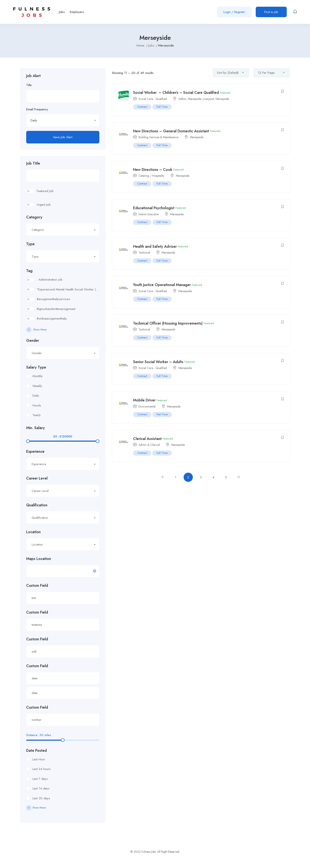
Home (140, 45)
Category (34, 217)
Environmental (147, 406)
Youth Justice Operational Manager (162, 285)
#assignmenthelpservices (53, 299)
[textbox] (60, 230)
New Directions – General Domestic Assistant (171, 131)
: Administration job (50, 280)
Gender (33, 340)
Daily (36, 396)
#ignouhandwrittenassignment (56, 309)
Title (29, 85)
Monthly (38, 376)
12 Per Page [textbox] (266, 73)
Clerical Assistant (147, 439)
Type (30, 244)
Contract (142, 107)
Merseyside (194, 99)
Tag (29, 271)
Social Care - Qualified (153, 99)
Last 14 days (41, 788)
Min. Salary (36, 428)
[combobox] (63, 120)
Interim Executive (149, 214)
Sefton (182, 99)
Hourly (37, 405)
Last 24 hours (42, 769)
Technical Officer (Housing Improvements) (168, 323)
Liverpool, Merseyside (216, 99)
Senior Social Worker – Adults (158, 362)
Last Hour (39, 759)
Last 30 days (41, 798)
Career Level (37, 478)
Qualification (37, 505)
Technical (144, 253)
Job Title (33, 163)
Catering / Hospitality (151, 176)
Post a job (271, 12)
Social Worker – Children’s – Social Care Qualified (176, 93)
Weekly (37, 386)
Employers (77, 12)
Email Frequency (37, 109)
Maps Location (39, 559)
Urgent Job (44, 205)
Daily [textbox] (34, 120)
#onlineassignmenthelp (52, 319)
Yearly (37, 415)
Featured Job (45, 191)
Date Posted (36, 751)
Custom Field (37, 586)
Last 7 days (40, 779)
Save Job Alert (63, 137)
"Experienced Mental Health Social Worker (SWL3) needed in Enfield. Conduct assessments (68, 289)
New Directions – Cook (153, 170)
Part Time (162, 414)
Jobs (62, 12)
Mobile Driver (144, 400)
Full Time (162, 107)
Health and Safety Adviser (155, 246)
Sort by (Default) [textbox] (228, 73)
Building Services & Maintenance (158, 137)
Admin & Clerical (149, 445)
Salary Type (36, 367)
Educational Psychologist (154, 208)
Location (33, 532)
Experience (35, 451)
